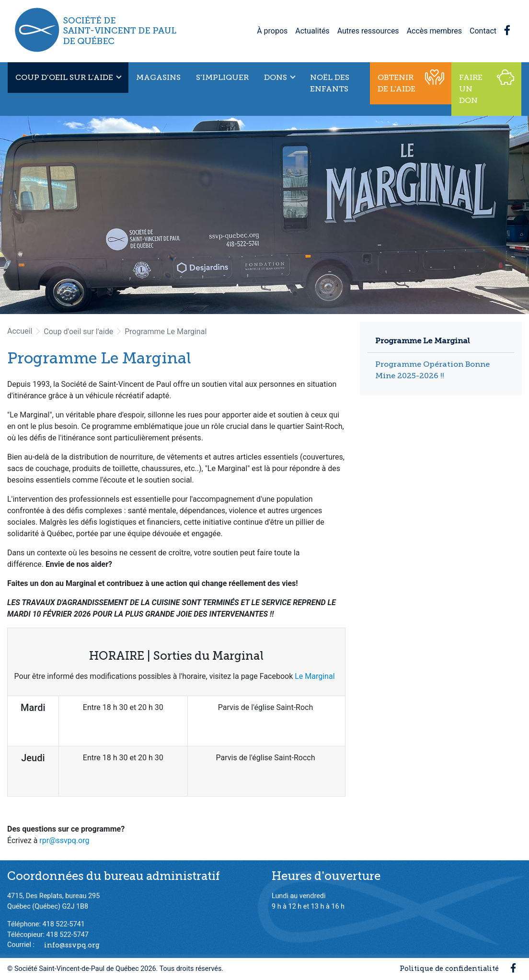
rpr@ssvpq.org (64, 840)
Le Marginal (316, 676)
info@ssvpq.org (72, 945)
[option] (264, 215)
